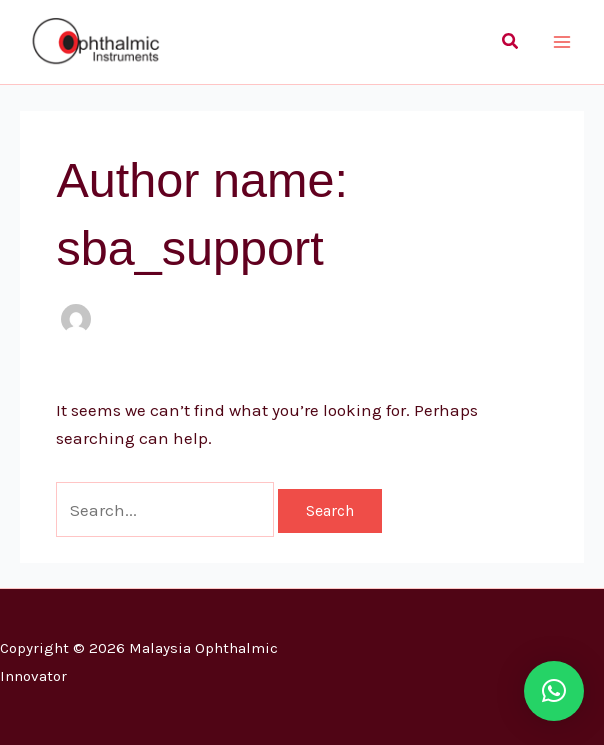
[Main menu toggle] (562, 42)
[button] (511, 42)
